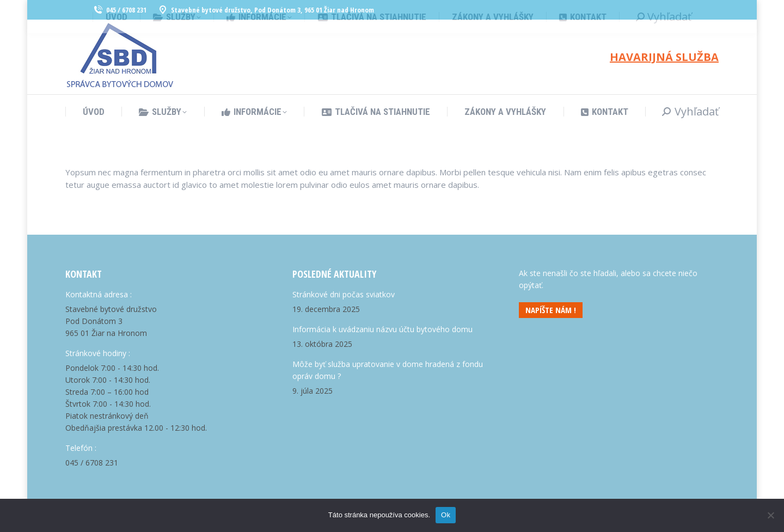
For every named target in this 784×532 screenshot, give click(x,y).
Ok (446, 515)
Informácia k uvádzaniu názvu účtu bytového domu (382, 329)
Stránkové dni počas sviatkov (344, 294)
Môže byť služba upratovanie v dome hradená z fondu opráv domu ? (388, 370)
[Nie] (770, 515)
